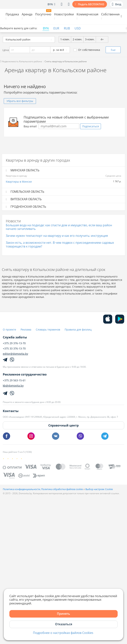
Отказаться (64, 624)
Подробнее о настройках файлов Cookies (63, 633)
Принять (63, 614)
